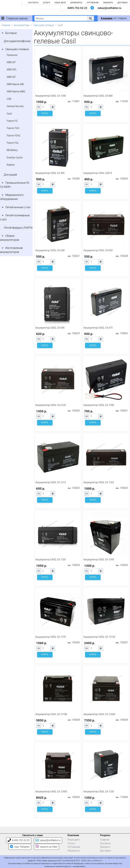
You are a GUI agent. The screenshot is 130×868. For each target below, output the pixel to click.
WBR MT (11, 77)
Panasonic (12, 55)
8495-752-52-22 (77, 8)
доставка (122, 2)
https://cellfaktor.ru (95, 861)
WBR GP (11, 62)
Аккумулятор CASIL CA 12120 (99, 637)
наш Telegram (20, 847)
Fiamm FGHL (14, 136)
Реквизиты (74, 851)
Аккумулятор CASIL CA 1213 (51, 482)
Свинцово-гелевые (44, 25)
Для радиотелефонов (17, 41)
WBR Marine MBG (16, 92)
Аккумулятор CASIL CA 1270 (51, 637)
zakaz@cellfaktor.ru (109, 8)
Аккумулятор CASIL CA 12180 (51, 714)
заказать (108, 2)
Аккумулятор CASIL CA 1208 (99, 405)
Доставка (106, 851)
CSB (9, 99)
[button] (90, 18)
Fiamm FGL (13, 143)
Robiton (11, 165)
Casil (9, 114)
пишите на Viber (47, 847)
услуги (46, 2)
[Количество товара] (46, 107)
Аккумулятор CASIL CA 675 (98, 328)
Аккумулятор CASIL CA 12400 (51, 792)
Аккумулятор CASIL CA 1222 (99, 482)
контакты (33, 2)
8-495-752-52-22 (19, 840)
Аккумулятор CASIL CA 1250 (99, 792)
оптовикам (93, 2)
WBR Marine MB (15, 84)
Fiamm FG (12, 121)
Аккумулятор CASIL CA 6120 (51, 405)
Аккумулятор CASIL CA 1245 (99, 560)
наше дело (60, 2)
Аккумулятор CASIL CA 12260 (99, 714)
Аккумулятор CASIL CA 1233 (51, 560)
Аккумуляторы (22, 25)
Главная (6, 25)
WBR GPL (12, 70)
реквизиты (76, 2)
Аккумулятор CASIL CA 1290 (51, 96)
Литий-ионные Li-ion (18, 207)
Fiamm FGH (13, 128)
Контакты (106, 843)
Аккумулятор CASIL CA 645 (50, 328)
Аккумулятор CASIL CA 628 (50, 250)
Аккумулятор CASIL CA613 (98, 173)
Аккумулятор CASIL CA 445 (50, 173)
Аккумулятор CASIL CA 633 (98, 250)
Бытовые (11, 33)
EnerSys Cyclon (15, 158)
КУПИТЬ (45, 113)
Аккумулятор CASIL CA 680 (98, 96)
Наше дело (74, 840)
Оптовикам (74, 847)
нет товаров (114, 18)
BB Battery (12, 150)
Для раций (10, 175)
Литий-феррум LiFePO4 (18, 228)
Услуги (71, 843)
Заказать (105, 847)
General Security (15, 106)
